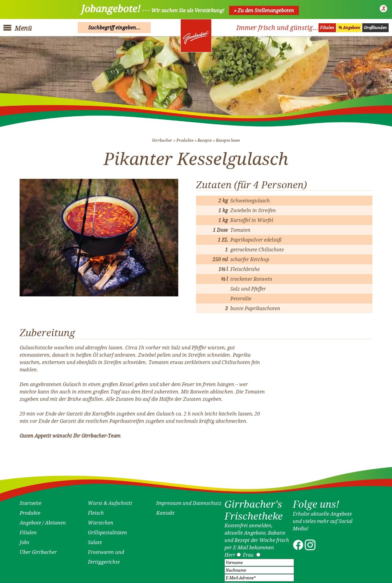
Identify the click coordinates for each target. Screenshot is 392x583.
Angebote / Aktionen (43, 520)
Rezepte (205, 138)
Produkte (185, 138)
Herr (230, 552)
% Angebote (349, 28)
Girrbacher (162, 138)
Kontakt (165, 510)
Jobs (24, 540)
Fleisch (96, 510)
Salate (95, 540)
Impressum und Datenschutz (189, 501)
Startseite (30, 501)
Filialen (327, 28)
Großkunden (375, 28)
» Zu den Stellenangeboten (264, 10)
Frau (248, 552)
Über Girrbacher (38, 550)
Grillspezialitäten (107, 530)
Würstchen (101, 520)
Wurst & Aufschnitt (110, 501)
